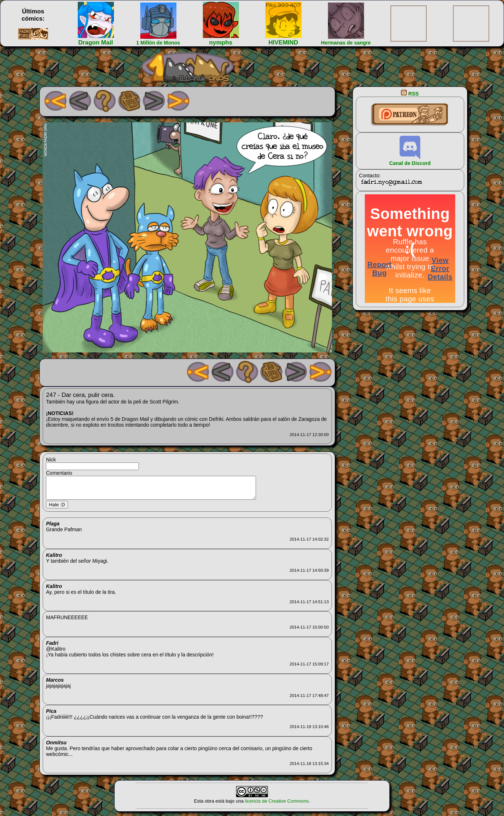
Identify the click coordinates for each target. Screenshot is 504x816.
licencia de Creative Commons (277, 805)
